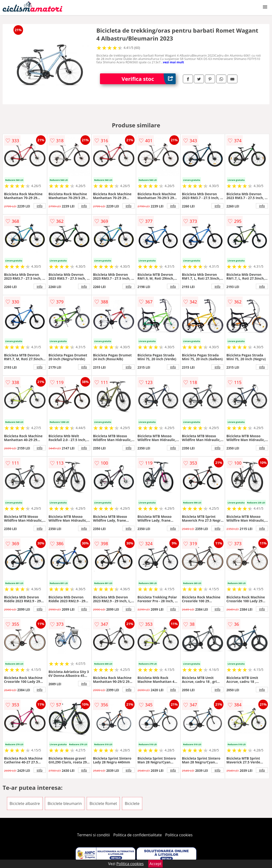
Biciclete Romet (103, 803)
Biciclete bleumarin (65, 803)
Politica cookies (179, 835)
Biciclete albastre (25, 803)
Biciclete (132, 803)
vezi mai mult (173, 62)
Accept (155, 864)
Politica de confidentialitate (138, 835)
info (40, 206)
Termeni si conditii (94, 835)
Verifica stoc (149, 79)
